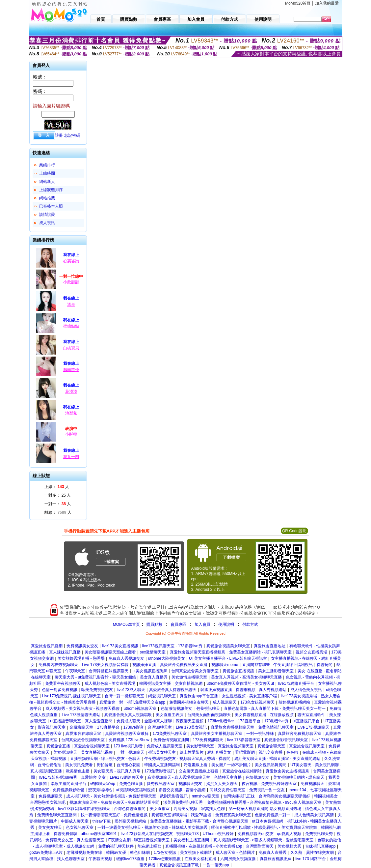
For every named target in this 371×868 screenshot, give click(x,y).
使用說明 (226, 624)
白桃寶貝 (71, 348)
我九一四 (71, 457)
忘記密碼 (72, 135)
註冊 (59, 135)
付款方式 (250, 624)
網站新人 (47, 182)
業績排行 (47, 165)
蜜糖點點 (71, 326)
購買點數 (154, 624)
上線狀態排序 (51, 190)
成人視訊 (47, 223)
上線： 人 (57, 487)
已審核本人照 (51, 206)
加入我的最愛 (327, 3)
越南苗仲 (71, 370)
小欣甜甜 (71, 282)
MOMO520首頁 (127, 624)
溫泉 (71, 304)
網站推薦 (47, 198)
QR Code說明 (294, 531)
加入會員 (202, 624)
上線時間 (47, 173)
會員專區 (178, 624)
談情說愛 (47, 215)
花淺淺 (71, 391)
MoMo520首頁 (298, 3)
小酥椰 (71, 434)
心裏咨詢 (71, 261)
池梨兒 (71, 413)
